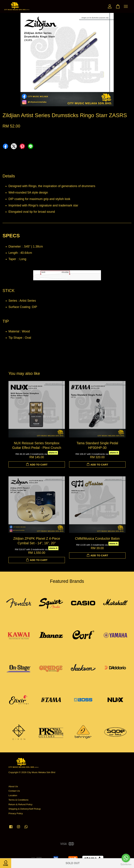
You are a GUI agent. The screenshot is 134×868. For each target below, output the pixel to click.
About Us (13, 786)
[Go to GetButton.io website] (126, 865)
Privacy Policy (16, 813)
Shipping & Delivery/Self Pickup (25, 809)
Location (13, 795)
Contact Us (14, 791)
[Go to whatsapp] (126, 858)
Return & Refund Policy (20, 804)
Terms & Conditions (18, 800)
